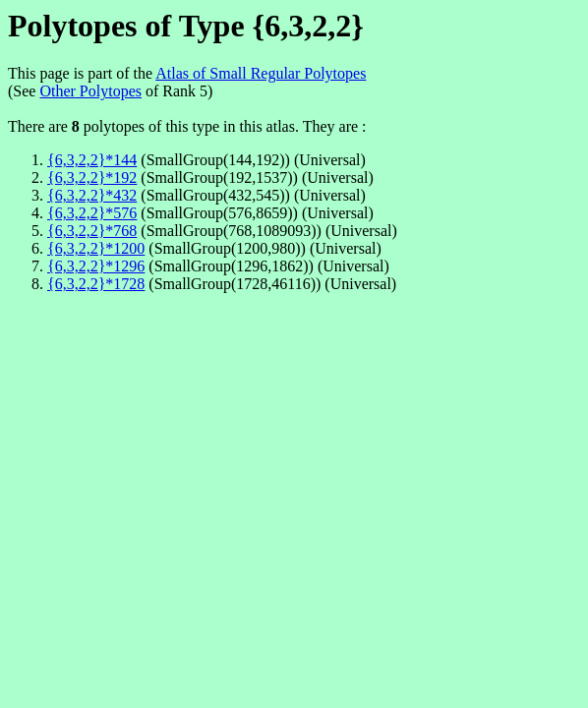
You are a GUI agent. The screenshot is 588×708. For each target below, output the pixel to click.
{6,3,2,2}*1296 (96, 266)
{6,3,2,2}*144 (92, 160)
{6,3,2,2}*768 (92, 231)
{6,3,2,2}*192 (92, 177)
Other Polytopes (90, 91)
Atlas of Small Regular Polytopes (261, 73)
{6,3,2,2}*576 (92, 213)
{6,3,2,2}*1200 (96, 248)
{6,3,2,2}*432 (92, 195)
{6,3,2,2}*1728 (96, 284)
